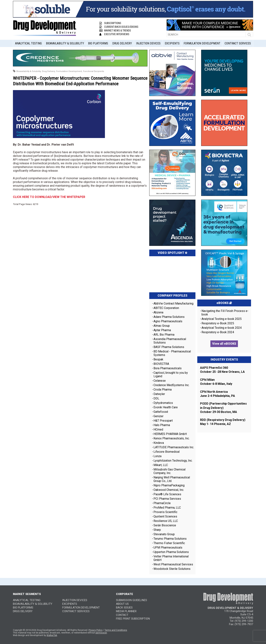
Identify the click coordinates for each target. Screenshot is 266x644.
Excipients (172, 43)
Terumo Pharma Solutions (170, 539)
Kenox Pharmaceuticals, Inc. (172, 438)
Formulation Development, (69, 71)
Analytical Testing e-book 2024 (222, 328)
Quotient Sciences (165, 516)
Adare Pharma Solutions (169, 317)
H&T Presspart (163, 421)
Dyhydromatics (163, 403)
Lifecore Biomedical (167, 452)
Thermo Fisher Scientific (169, 543)
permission (101, 633)
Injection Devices (148, 43)
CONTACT (122, 615)
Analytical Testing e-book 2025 (222, 319)
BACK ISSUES (124, 608)
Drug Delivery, (49, 71)
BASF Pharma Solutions (169, 347)
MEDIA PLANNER (126, 611)
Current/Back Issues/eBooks (119, 27)
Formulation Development (202, 43)
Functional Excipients (94, 71)
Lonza (157, 456)
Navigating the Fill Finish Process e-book (225, 313)
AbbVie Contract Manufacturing (173, 303)
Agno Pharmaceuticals (168, 321)
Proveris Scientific (165, 512)
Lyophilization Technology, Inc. (173, 461)
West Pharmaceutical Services (173, 564)
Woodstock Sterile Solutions (172, 569)
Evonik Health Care (166, 407)
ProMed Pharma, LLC (167, 508)
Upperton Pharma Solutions (172, 552)
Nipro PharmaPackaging (169, 485)
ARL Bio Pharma (164, 335)
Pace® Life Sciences (167, 494)
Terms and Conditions (116, 630)
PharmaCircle (162, 503)
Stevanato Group (164, 534)
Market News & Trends (115, 31)
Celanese (160, 381)
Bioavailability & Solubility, (29, 71)
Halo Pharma (162, 425)
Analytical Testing (28, 43)
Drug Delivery (122, 43)
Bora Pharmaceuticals (168, 368)
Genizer (158, 416)
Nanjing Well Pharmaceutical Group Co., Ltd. (172, 479)
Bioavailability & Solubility (65, 43)
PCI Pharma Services (167, 499)
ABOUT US (122, 604)
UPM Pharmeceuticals (168, 548)
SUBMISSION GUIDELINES (132, 600)
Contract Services (238, 43)
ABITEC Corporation (166, 308)
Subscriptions (110, 23)
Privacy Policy (96, 630)
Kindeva (159, 443)
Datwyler (159, 394)
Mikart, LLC (161, 465)
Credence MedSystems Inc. (171, 385)
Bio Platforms (98, 43)
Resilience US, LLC (166, 521)
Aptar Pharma (162, 330)
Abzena (158, 312)
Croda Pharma (163, 390)
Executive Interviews (114, 34)
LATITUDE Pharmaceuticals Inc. (174, 447)
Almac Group (162, 326)
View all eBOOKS (224, 344)
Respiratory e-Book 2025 (218, 323)
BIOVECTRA (161, 364)
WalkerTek (52, 635)
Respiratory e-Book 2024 (218, 332)
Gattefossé (161, 412)
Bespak (158, 359)
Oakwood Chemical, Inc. (169, 490)
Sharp (157, 530)
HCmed (158, 429)
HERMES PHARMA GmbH (170, 434)
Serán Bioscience (165, 525)
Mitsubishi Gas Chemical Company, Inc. (169, 471)
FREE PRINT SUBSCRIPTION (133, 619)
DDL (156, 398)
